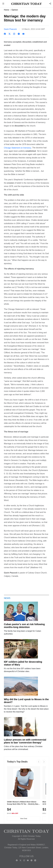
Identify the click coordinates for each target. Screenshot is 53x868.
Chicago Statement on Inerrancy (18, 148)
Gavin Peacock (10, 29)
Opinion (15, 10)
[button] (3, 4)
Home (6, 10)
